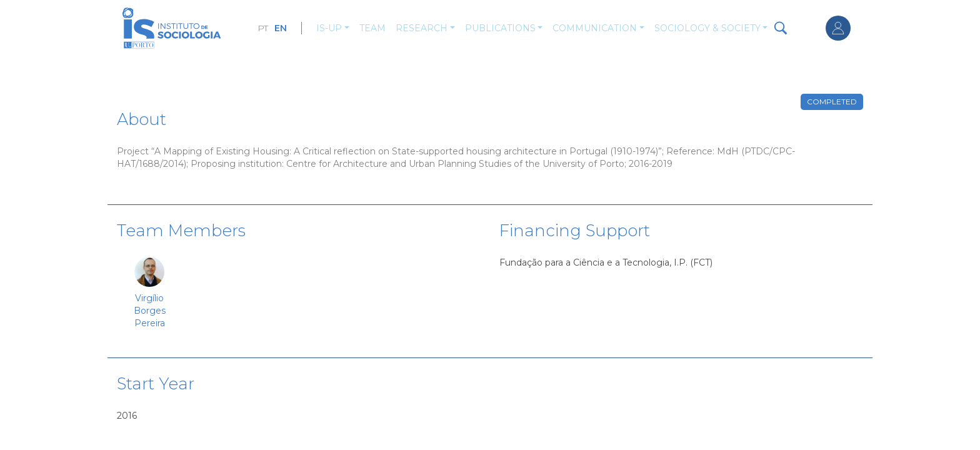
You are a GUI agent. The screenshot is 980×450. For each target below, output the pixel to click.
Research (422, 28)
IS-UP (329, 28)
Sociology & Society (707, 28)
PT (263, 28)
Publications (500, 28)
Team (372, 28)
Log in (838, 28)
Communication (595, 28)
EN (281, 28)
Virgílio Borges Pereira (150, 311)
